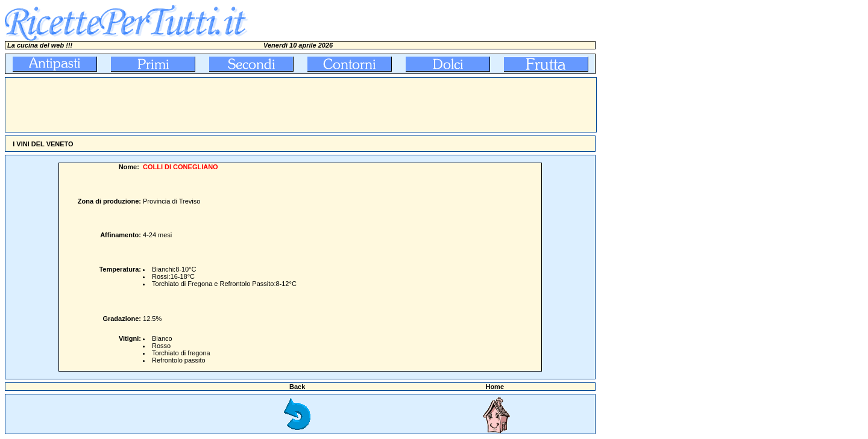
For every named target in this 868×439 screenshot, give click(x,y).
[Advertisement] (225, 105)
